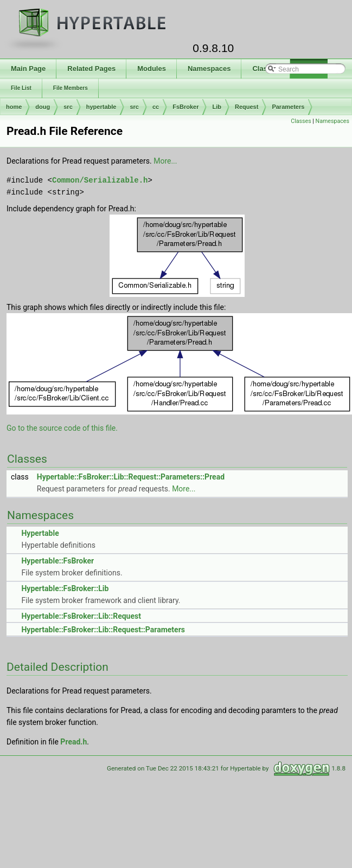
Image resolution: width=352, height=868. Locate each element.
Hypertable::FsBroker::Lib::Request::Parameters (103, 630)
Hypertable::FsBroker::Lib (65, 588)
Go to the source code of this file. (62, 428)
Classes (301, 121)
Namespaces (332, 121)
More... (165, 161)
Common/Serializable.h (100, 180)
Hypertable (40, 533)
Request (247, 107)
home (14, 107)
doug (43, 107)
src (68, 107)
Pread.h (73, 742)
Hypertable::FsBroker (57, 561)
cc (156, 107)
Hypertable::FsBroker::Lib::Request (81, 616)
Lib (217, 107)
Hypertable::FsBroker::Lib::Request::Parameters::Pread (131, 477)
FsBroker (185, 107)
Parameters (288, 107)
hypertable (101, 107)
